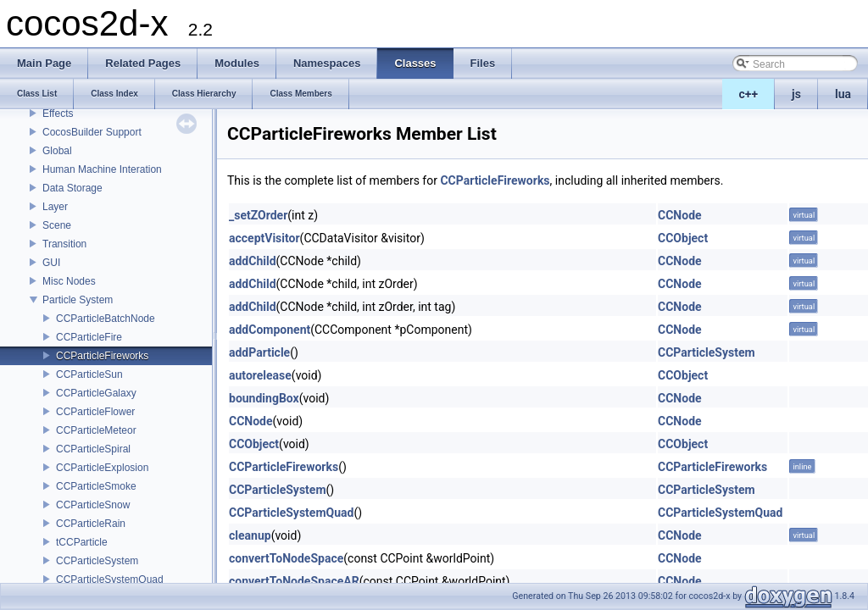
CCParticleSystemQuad (110, 579)
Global (57, 151)
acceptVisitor (264, 238)
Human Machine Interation (102, 169)
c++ (749, 94)
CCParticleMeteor (96, 430)
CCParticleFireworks (102, 356)
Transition (64, 244)
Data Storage (72, 188)
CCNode (680, 215)
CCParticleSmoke (96, 486)
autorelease (260, 375)
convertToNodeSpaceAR (294, 581)
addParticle (259, 352)
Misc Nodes (69, 281)
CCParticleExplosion (102, 468)
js (796, 94)
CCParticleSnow (93, 505)
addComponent (270, 330)
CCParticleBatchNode (106, 319)
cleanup (250, 535)
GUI (51, 263)
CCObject (683, 238)
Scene (57, 225)
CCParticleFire (89, 337)
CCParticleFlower (95, 412)
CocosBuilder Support (92, 132)
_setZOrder (258, 215)
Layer (55, 207)
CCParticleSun (89, 374)
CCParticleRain (91, 524)
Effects (58, 114)
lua (843, 94)
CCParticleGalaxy (96, 393)
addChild (253, 261)
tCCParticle (82, 542)
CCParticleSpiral (93, 449)
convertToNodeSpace (286, 558)
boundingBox (264, 398)
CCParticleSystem (97, 561)
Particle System (78, 300)
